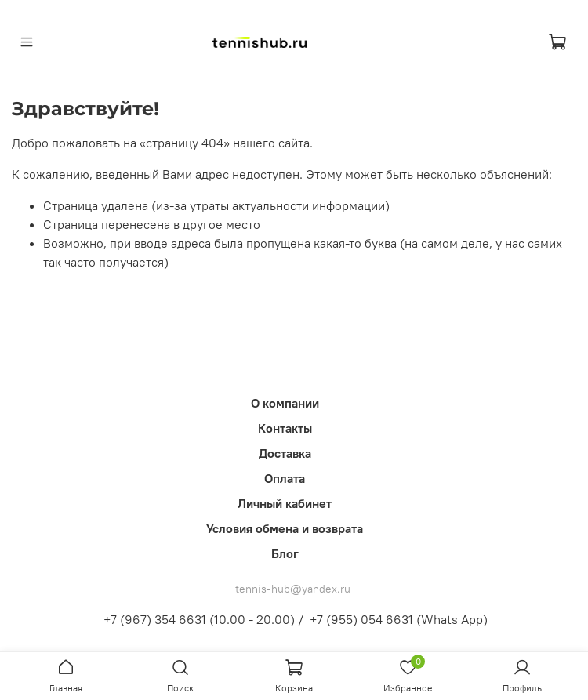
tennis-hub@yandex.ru (293, 589)
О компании (285, 403)
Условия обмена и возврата (285, 528)
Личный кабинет (285, 503)
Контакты (285, 428)
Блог (285, 553)
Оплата (285, 478)
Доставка (285, 453)
